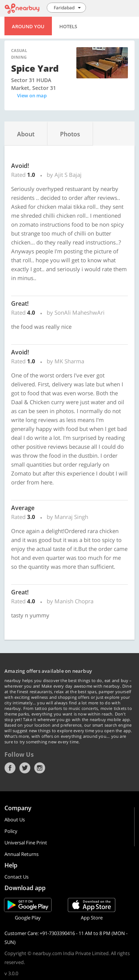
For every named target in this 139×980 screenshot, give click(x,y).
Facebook (10, 768)
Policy (11, 831)
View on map (32, 95)
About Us (15, 820)
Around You (28, 26)
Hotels (68, 26)
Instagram (40, 768)
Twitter (25, 768)
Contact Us (16, 877)
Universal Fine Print (26, 843)
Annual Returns (21, 854)
